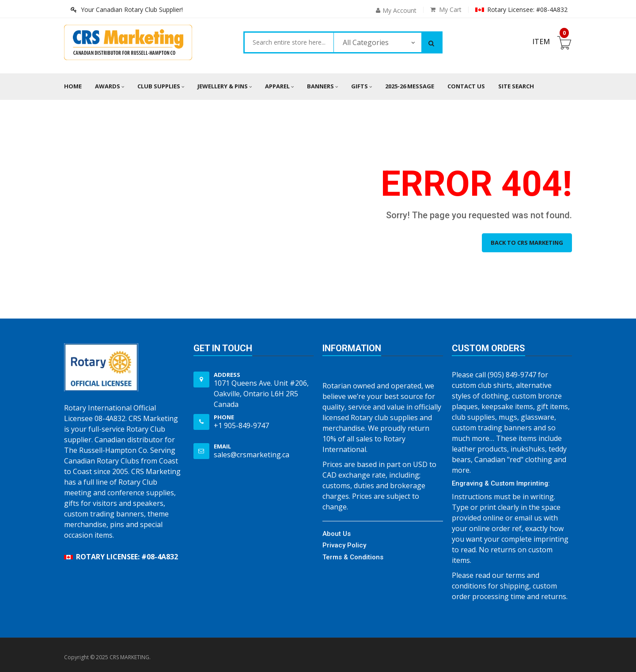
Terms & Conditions (353, 557)
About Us (337, 534)
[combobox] (289, 42)
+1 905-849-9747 (241, 425)
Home (73, 86)
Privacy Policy (344, 545)
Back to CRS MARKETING (527, 243)
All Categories (366, 42)
